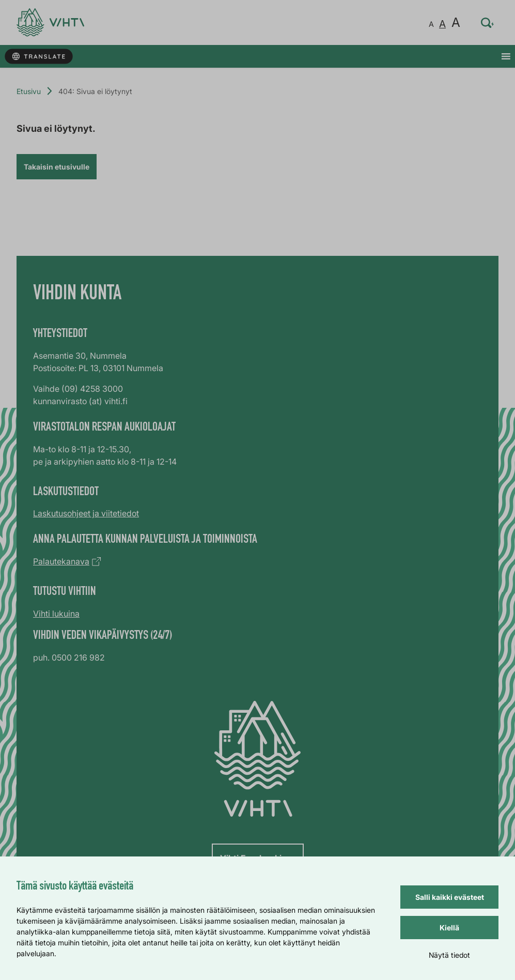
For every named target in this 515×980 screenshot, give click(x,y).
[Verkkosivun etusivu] (50, 22)
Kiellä (449, 928)
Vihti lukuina (56, 614)
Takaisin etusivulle (57, 167)
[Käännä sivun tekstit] (38, 57)
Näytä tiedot (449, 955)
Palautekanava (61, 561)
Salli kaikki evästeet (450, 897)
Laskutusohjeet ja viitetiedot (86, 513)
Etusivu (29, 91)
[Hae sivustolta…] (488, 23)
